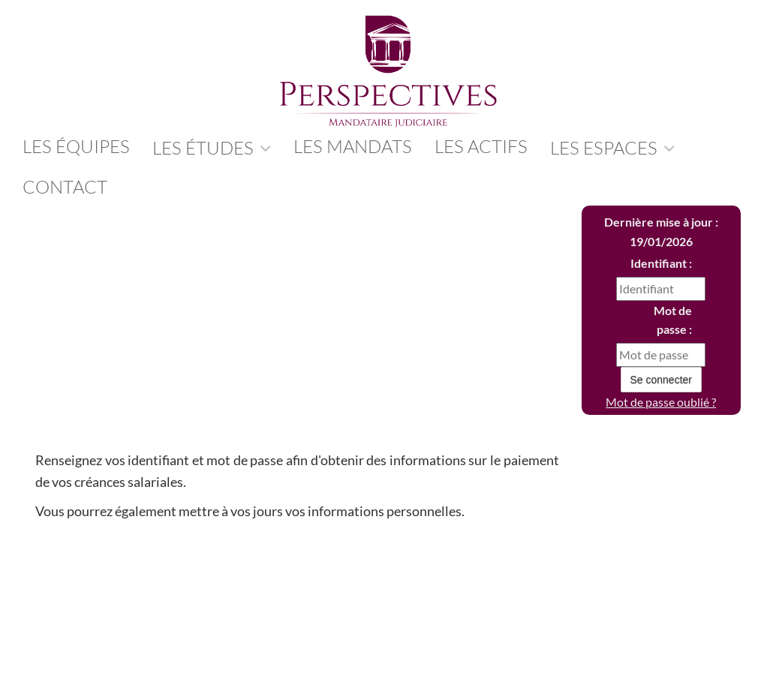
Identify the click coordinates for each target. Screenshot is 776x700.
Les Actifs (481, 146)
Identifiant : (661, 263)
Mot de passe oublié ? (661, 402)
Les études (212, 148)
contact (65, 187)
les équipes (76, 146)
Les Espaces (612, 148)
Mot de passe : (673, 320)
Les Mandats (353, 146)
